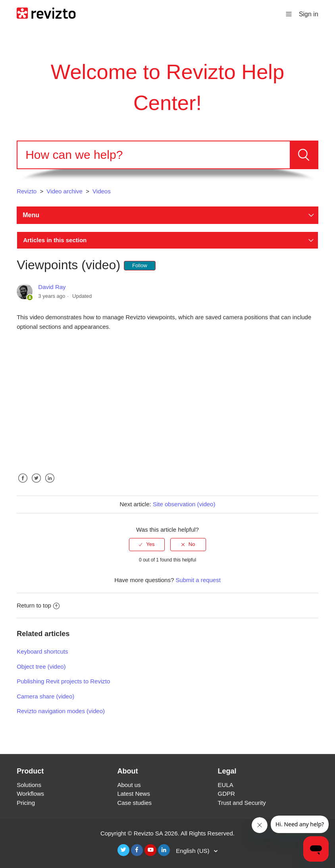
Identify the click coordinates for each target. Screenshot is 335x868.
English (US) (193, 851)
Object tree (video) (41, 666)
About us (129, 785)
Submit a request (198, 580)
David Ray (52, 287)
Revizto (27, 191)
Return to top (38, 605)
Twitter (36, 484)
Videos (102, 191)
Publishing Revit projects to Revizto (63, 681)
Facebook (23, 484)
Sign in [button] (309, 14)
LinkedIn (50, 484)
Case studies (134, 803)
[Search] (154, 155)
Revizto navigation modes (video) (61, 711)
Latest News (134, 794)
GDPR (226, 794)
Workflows (30, 794)
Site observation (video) (184, 504)
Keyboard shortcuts (42, 651)
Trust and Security (242, 803)
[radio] (147, 544)
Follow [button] (140, 265)
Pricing (26, 803)
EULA (226, 785)
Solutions (29, 785)
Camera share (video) (45, 696)
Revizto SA (148, 833)
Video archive (64, 191)
